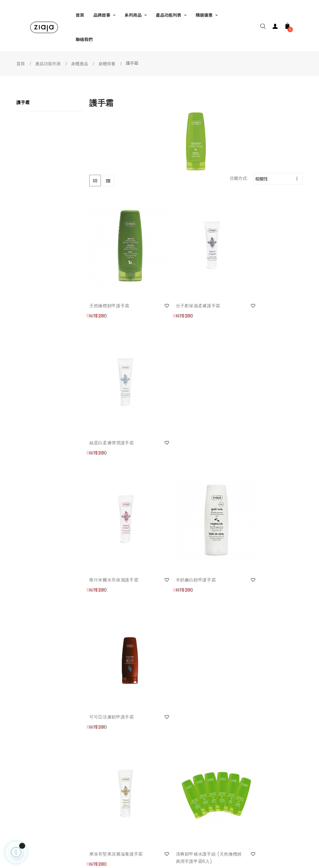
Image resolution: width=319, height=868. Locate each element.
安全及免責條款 (109, 783)
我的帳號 (34, 771)
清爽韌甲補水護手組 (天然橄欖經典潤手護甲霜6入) (189, 533)
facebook (171, 771)
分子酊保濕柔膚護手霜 (185, 289)
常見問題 (34, 795)
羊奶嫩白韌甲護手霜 (182, 409)
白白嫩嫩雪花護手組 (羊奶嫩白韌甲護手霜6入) (116, 660)
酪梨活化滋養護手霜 (255, 529)
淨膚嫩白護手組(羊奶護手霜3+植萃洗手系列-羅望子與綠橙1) (190, 660)
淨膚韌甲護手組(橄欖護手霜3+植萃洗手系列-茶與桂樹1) (263, 660)
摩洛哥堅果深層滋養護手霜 (116, 529)
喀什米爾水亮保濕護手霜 (114, 409)
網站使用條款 (107, 771)
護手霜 (23, 102)
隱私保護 (102, 795)
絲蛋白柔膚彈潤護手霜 (257, 289)
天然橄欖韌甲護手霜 (109, 289)
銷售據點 (171, 783)
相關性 (279, 179)
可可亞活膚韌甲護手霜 (257, 409)
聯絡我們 (34, 783)
